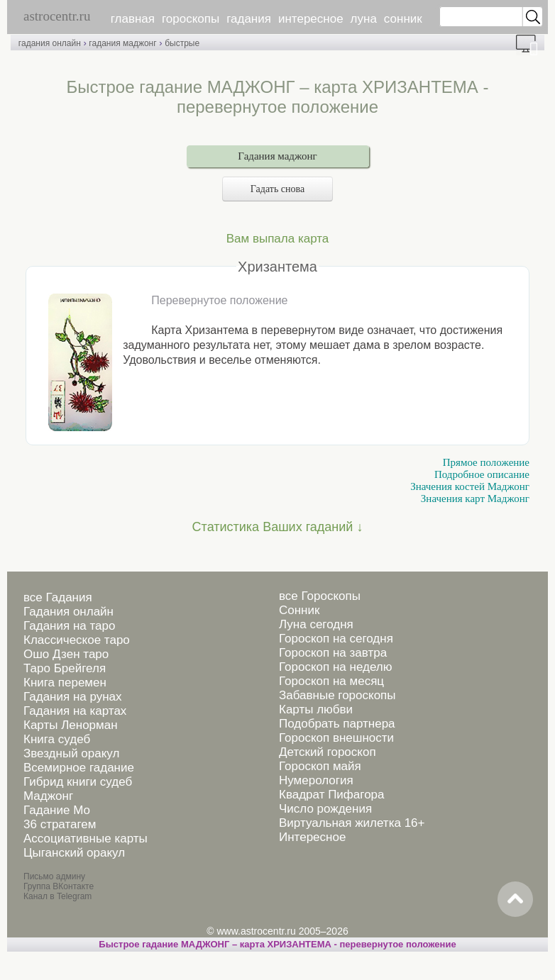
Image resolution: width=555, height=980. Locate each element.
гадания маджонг (122, 43)
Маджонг (48, 796)
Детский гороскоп (328, 752)
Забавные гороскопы (337, 695)
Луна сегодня (316, 624)
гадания (249, 19)
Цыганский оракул (74, 853)
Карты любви (316, 709)
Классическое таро (77, 640)
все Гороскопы (320, 596)
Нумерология (316, 780)
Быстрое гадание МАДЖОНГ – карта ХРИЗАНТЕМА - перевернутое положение (277, 944)
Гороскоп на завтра (333, 653)
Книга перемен (65, 683)
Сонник (299, 610)
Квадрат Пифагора (332, 795)
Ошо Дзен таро (66, 654)
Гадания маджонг (277, 156)
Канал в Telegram (57, 896)
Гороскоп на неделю (335, 667)
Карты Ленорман (71, 725)
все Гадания (58, 597)
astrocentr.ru (57, 16)
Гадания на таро (69, 626)
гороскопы (191, 19)
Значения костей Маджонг (470, 486)
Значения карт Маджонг (475, 499)
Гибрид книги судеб (78, 782)
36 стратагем (60, 824)
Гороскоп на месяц (331, 681)
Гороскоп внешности (336, 738)
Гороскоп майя (320, 766)
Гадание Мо (57, 810)
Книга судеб (57, 739)
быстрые (182, 43)
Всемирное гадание (79, 768)
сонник (403, 19)
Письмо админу (54, 876)
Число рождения (325, 809)
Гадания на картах (75, 711)
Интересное (312, 837)
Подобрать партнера (337, 724)
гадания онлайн (50, 43)
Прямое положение (486, 462)
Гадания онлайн (68, 612)
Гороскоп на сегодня (336, 639)
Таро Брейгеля (65, 668)
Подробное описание (482, 474)
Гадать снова (277, 189)
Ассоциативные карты (86, 839)
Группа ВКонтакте (59, 886)
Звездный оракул (71, 753)
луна (364, 19)
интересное (311, 19)
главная (133, 19)
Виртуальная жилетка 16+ (352, 823)
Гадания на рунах (73, 697)
